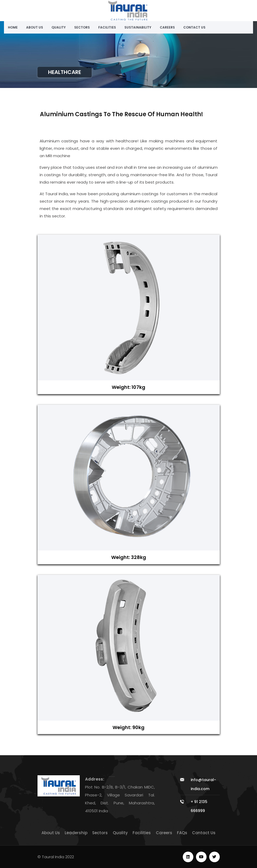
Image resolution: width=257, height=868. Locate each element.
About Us (35, 27)
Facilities (107, 27)
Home (13, 27)
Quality (59, 27)
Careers (167, 27)
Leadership (76, 833)
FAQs (182, 833)
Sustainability (138, 27)
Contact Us (194, 27)
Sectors (82, 27)
